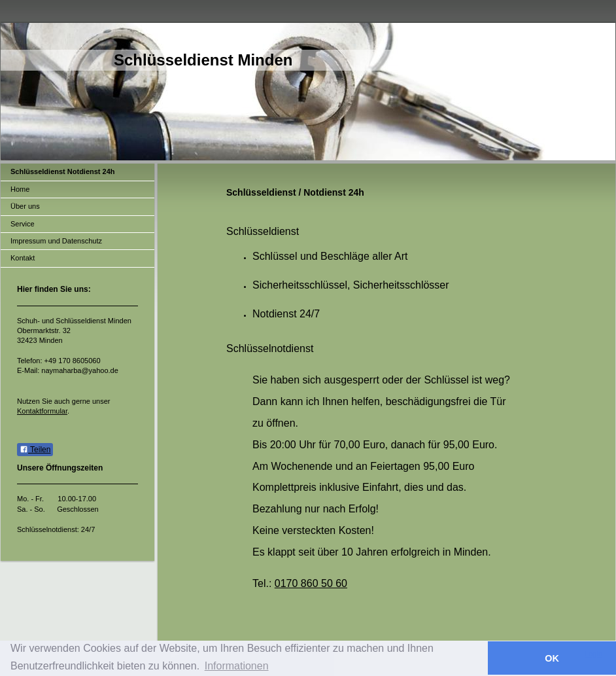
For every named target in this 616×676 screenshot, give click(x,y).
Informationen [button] (237, 666)
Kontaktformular (42, 411)
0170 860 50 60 (311, 583)
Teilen (35, 450)
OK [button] (552, 658)
